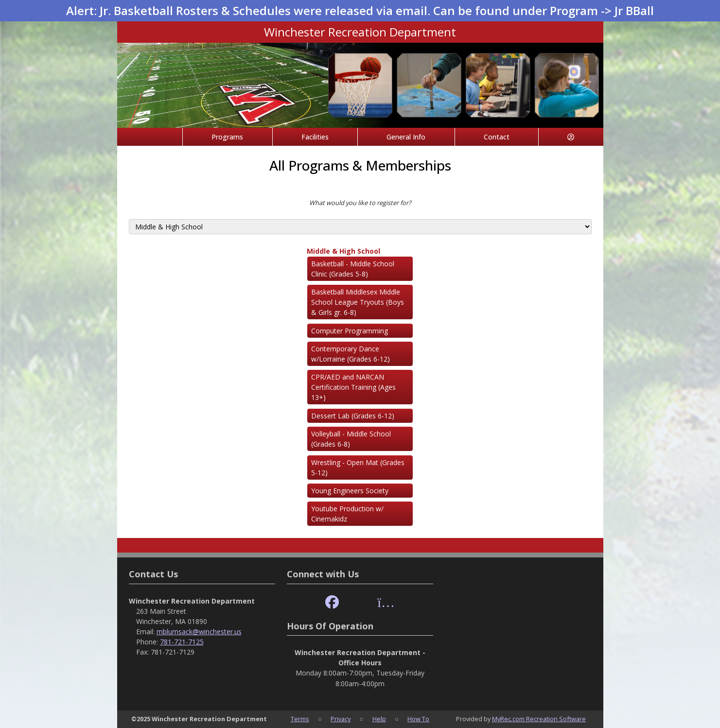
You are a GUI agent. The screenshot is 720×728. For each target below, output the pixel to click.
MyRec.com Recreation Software (539, 719)
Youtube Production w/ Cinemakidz (347, 514)
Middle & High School (343, 251)
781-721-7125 (182, 642)
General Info (406, 137)
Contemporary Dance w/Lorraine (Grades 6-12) (351, 354)
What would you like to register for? (360, 203)
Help (379, 719)
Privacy (341, 719)
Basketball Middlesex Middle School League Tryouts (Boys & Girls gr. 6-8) (358, 302)
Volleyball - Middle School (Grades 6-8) (351, 439)
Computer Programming (350, 331)
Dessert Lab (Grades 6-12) (353, 416)
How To (418, 719)
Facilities (315, 137)
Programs (227, 137)
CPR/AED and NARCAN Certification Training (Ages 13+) (353, 387)
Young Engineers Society (350, 491)
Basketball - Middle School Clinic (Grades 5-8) (353, 269)
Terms (300, 719)
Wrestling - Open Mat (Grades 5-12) (358, 468)
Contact (497, 137)
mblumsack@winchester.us (199, 632)
